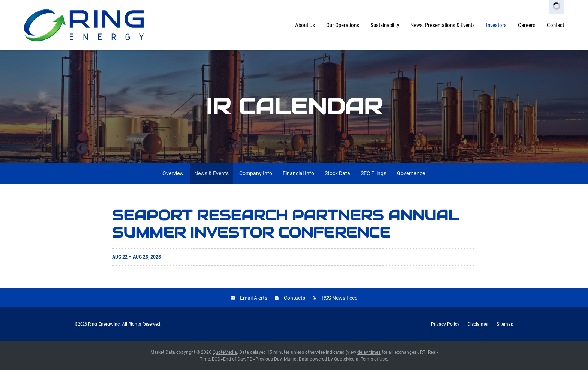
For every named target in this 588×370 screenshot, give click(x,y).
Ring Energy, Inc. (104, 324)
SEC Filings (373, 173)
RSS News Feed (340, 298)
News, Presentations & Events (442, 25)
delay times (369, 352)
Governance (411, 173)
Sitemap (505, 324)
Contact (555, 25)
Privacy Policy (445, 324)
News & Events (211, 173)
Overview (173, 173)
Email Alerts (254, 298)
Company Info (256, 173)
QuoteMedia (225, 352)
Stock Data (337, 173)
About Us (305, 25)
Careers (527, 25)
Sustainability (385, 25)
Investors (496, 25)
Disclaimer (478, 324)
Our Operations (343, 25)
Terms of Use (374, 359)
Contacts (295, 298)
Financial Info (298, 173)
